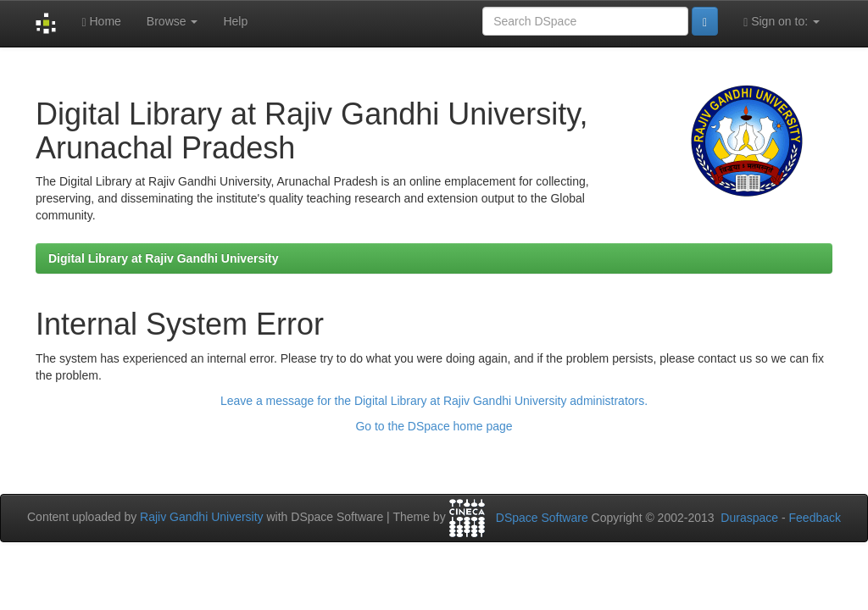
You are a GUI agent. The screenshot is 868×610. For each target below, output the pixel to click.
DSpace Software (542, 518)
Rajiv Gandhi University (202, 517)
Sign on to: (782, 22)
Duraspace (749, 518)
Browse (172, 21)
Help (235, 21)
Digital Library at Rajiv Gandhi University (164, 258)
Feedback (815, 518)
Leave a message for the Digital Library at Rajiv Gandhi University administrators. (434, 401)
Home (101, 22)
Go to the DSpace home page (434, 426)
